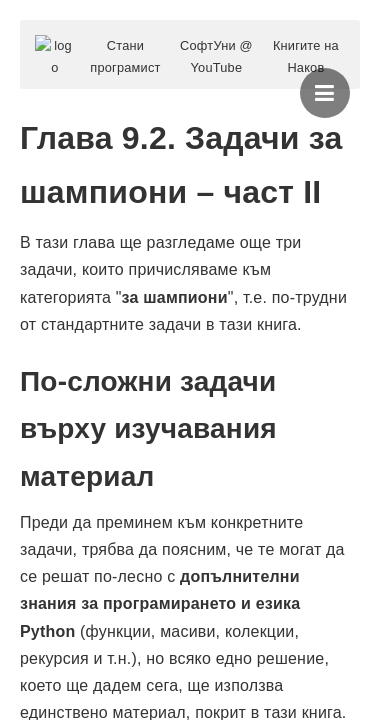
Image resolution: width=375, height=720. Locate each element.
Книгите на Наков (306, 56)
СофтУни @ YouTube (216, 56)
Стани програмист (125, 56)
